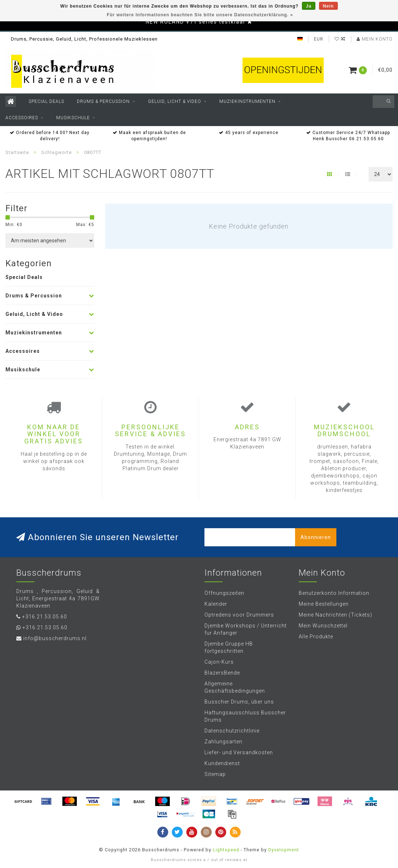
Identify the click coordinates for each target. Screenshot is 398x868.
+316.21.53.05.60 (45, 617)
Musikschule (73, 118)
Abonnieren (316, 537)
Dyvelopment (284, 850)
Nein (328, 6)
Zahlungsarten (223, 742)
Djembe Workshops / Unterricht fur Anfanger (246, 629)
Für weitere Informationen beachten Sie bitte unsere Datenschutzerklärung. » (200, 15)
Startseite (17, 152)
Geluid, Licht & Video (175, 101)
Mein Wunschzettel (323, 626)
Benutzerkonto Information (334, 593)
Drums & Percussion (103, 101)
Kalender (216, 604)
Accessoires (22, 118)
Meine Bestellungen (324, 604)
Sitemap (215, 774)
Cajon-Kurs (219, 662)
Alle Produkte (316, 637)
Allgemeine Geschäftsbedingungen (235, 687)
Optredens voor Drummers (239, 615)
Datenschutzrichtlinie (232, 731)
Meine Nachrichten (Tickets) (335, 615)
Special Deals (46, 101)
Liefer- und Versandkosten (239, 752)
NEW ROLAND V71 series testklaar (196, 22)
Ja (309, 6)
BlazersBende (222, 673)
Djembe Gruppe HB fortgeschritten (229, 647)
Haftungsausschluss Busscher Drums (245, 716)
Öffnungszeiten (224, 593)
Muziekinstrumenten (247, 101)
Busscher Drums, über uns (239, 702)
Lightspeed (226, 850)
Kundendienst (222, 763)
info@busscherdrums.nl (55, 638)
